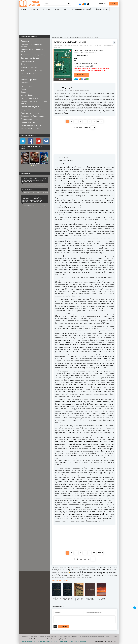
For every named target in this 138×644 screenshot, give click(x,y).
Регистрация (103, 4)
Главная (23, 9)
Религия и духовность (30, 113)
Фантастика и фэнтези (30, 58)
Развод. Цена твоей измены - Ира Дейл (36, 205)
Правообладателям (26, 641)
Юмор (23, 92)
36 (94, 121)
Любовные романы (29, 41)
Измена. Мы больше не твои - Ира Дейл (36, 193)
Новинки (57, 9)
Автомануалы (82, 641)
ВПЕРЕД (100, 121)
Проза (86, 50)
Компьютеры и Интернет (31, 128)
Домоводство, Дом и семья (32, 116)
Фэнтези (24, 64)
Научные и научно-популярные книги (34, 102)
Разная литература (29, 122)
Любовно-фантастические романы (32, 51)
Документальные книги (31, 110)
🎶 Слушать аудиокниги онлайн (81, 9)
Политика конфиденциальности (43, 641)
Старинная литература (30, 119)
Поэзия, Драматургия (30, 107)
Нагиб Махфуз (83, 55)
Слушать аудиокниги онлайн (68, 641)
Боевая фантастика (29, 67)
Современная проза (96, 50)
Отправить (64, 626)
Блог (65, 9)
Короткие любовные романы (33, 55)
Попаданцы (26, 76)
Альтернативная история (31, 70)
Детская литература (29, 98)
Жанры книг (46, 9)
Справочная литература (31, 125)
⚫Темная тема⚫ (102, 9)
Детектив (25, 83)
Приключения (27, 86)
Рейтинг (56, 641)
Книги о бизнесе (28, 95)
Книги (80, 50)
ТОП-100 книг (34, 9)
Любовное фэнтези (29, 80)
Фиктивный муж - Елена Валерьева (35, 185)
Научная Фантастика (30, 61)
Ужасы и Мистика (28, 73)
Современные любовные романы (31, 45)
